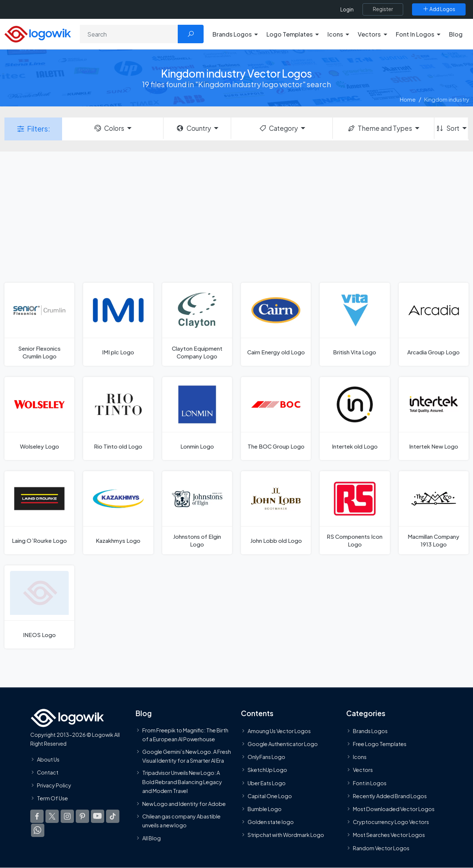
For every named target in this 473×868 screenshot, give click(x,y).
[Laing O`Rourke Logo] (39, 513)
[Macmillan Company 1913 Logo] (434, 513)
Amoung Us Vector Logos (279, 731)
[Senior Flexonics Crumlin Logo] (39, 324)
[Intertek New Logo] (434, 418)
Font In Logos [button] (415, 34)
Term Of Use (52, 799)
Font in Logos (370, 783)
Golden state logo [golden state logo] (271, 822)
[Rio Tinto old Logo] (118, 418)
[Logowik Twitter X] (52, 817)
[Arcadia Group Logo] (434, 324)
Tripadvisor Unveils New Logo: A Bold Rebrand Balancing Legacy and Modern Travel (182, 782)
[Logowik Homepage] (38, 33)
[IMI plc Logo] (118, 324)
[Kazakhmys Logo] (118, 513)
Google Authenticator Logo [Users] (283, 744)
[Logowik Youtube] (98, 817)
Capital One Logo (270, 796)
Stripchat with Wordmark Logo (286, 835)
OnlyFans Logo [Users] (266, 757)
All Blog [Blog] (152, 838)
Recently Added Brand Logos (390, 796)
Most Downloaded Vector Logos (394, 809)
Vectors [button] (369, 34)
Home (408, 99)
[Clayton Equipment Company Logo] (197, 324)
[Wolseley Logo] (39, 418)
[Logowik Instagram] (67, 817)
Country (193, 128)
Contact (48, 772)
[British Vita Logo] (355, 324)
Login (347, 9)
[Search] (129, 34)
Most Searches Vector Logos (389, 835)
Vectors (363, 770)
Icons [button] (335, 34)
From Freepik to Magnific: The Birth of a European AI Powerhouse (185, 735)
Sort (447, 128)
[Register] (383, 9)
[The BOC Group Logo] (276, 418)
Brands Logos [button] (232, 34)
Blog (456, 34)
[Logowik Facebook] (37, 817)
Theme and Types (380, 128)
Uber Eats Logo (267, 783)
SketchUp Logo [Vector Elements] (267, 770)
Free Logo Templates (380, 744)
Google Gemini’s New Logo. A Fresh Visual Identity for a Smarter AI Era (187, 756)
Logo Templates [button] (290, 34)
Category (278, 128)
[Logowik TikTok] (113, 817)
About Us (48, 759)
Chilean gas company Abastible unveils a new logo (181, 821)
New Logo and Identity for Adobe (184, 804)
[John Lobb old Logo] (276, 513)
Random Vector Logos (381, 848)
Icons (360, 757)
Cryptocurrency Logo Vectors (391, 822)
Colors (109, 128)
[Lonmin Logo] (197, 418)
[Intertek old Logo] (355, 418)
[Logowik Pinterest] (82, 817)
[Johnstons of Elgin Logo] (197, 513)
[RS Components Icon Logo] (355, 513)
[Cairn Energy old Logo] (276, 324)
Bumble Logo (265, 809)
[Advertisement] (236, 216)
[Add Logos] (439, 9)
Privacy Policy (54, 785)
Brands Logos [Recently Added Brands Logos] (370, 731)
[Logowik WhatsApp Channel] (38, 831)
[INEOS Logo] (39, 607)
